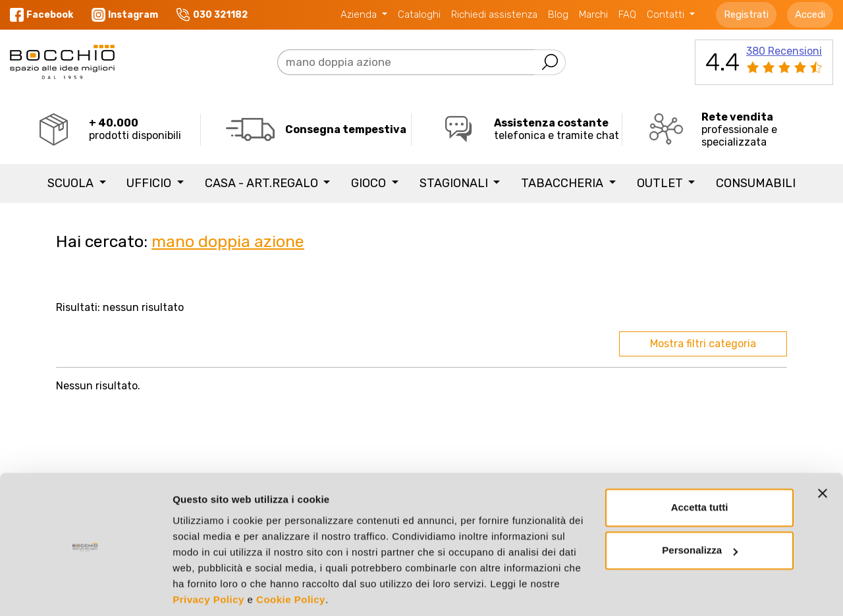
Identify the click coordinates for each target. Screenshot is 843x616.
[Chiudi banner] (823, 447)
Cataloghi (419, 14)
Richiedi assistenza (494, 14)
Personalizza (700, 504)
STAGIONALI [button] (455, 183)
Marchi (593, 14)
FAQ (627, 14)
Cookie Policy (291, 554)
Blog (558, 14)
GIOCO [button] (370, 183)
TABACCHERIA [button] (563, 183)
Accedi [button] (810, 14)
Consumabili (756, 183)
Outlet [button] (661, 183)
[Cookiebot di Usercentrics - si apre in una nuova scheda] (85, 590)
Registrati (746, 14)
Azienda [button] (360, 14)
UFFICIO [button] (150, 183)
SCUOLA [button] (72, 183)
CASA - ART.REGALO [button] (263, 183)
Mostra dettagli (208, 590)
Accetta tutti (700, 462)
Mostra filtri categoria (703, 344)
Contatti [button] (667, 14)
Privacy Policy (208, 554)
